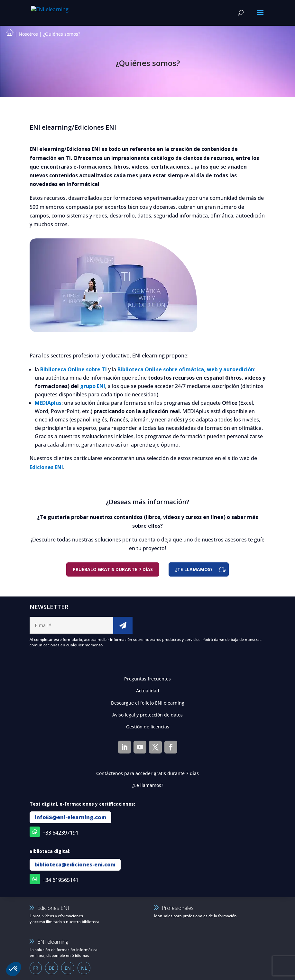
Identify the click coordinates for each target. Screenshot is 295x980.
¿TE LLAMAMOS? (194, 569)
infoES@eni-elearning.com (70, 817)
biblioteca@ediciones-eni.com (75, 864)
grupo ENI (93, 386)
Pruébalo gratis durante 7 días (113, 569)
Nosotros (28, 34)
